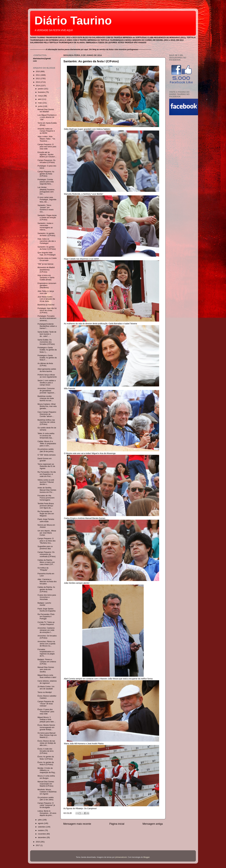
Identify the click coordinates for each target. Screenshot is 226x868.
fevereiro (42, 92)
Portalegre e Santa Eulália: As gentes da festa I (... (47, 350)
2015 (38, 842)
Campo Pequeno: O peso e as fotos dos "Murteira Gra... (46, 541)
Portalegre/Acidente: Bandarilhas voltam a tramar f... (47, 326)
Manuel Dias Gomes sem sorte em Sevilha (46, 669)
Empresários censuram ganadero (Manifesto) (47, 285)
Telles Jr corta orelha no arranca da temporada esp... (46, 436)
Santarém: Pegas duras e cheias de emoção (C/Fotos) (47, 218)
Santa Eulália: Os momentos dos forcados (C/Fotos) (46, 342)
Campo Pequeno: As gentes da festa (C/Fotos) (46, 174)
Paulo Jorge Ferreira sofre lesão (46, 520)
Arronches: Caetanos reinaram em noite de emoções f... (46, 630)
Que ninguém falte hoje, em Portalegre (46, 254)
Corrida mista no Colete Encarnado (47, 259)
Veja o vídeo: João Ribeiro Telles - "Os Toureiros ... (46, 139)
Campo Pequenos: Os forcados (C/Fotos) (46, 161)
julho (40, 820)
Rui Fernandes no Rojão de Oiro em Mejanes (46, 514)
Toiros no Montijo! (45, 692)
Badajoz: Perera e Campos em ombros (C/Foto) (47, 662)
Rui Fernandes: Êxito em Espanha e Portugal (46, 617)
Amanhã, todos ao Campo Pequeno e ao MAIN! (46, 131)
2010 (38, 72)
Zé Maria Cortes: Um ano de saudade (46, 688)
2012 (38, 79)
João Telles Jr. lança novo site (46, 292)
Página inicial (117, 824)
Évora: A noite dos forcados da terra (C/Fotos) (45, 751)
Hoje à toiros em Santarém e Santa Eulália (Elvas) (46, 278)
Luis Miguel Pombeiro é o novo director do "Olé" (47, 117)
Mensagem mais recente (77, 824)
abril (40, 99)
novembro (42, 834)
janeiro (41, 89)
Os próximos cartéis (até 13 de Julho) (45, 799)
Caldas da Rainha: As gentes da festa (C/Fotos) (46, 589)
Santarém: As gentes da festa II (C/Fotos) (47, 248)
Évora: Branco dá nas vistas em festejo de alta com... (47, 743)
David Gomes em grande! (44, 460)
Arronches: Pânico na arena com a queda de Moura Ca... (46, 644)
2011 (38, 75)
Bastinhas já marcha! (46, 305)
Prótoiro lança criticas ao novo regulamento (47, 376)
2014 (38, 86)
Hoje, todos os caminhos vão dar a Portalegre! (46, 241)
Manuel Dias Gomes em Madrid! (46, 111)
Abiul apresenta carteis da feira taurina (47, 370)
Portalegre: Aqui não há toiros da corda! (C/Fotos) (47, 310)
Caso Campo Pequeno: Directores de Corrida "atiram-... (47, 414)
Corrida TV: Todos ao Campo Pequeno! (46, 623)
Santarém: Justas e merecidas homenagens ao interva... (45, 227)
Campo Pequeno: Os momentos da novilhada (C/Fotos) (46, 554)
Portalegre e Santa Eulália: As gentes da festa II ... (47, 358)
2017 (38, 845)
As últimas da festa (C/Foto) (45, 365)
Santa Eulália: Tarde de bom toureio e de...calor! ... (47, 334)
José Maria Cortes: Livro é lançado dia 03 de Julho (46, 299)
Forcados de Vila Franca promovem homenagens (46, 498)
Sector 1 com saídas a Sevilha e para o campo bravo (46, 383)
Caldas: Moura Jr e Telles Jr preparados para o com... (47, 444)
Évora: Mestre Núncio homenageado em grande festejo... (46, 727)
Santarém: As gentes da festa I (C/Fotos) (91, 61)
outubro (41, 830)
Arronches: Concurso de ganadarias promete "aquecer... (46, 391)
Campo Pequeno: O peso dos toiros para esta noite (47, 147)
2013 (38, 82)
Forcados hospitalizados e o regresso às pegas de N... (46, 653)
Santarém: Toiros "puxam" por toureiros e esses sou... (45, 209)
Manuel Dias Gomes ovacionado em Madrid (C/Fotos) (46, 784)
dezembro (42, 837)
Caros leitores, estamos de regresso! (47, 682)
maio (40, 103)
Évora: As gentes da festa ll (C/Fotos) (46, 763)
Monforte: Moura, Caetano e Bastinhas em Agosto (47, 792)
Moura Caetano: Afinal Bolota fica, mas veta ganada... (47, 406)
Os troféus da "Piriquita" (43, 569)
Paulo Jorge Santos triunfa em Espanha (46, 610)
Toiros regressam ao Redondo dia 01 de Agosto (46, 466)
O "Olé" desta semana (46, 455)
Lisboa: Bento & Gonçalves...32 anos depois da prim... (47, 813)
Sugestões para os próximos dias (45, 548)
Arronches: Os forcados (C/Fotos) (47, 637)
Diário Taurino (73, 21)
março (41, 96)
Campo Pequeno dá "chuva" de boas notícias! (46, 704)
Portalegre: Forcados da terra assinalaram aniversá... (47, 318)
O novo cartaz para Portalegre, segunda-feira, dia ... (47, 200)
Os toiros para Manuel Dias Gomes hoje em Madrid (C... (47, 735)
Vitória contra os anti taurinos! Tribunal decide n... (46, 482)
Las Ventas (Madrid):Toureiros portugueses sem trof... (46, 191)
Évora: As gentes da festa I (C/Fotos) (46, 758)
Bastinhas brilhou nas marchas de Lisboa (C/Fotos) (46, 422)
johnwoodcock (121, 857)
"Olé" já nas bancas (45, 264)
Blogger (147, 857)
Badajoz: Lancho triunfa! (44, 604)
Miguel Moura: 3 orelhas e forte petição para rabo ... (47, 720)
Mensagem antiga (153, 824)
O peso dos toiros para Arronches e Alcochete (47, 597)
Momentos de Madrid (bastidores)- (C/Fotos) (46, 270)
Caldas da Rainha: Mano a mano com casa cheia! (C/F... (46, 562)
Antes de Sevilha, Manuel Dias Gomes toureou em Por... (47, 490)
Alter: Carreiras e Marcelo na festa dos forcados (47, 582)
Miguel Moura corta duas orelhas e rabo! (47, 676)
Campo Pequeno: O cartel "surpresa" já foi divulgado (46, 805)
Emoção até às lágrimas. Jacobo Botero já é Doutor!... (47, 155)
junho (41, 106)
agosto (41, 823)
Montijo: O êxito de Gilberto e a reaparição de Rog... (47, 770)
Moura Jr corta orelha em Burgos (46, 777)
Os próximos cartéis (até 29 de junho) (45, 450)
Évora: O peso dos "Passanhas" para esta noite (46, 712)
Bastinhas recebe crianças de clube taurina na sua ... (46, 398)
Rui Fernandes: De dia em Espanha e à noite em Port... (47, 474)
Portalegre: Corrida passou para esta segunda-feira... (46, 182)
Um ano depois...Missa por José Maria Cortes (47, 533)
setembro (42, 827)
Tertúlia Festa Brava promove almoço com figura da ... (46, 506)
